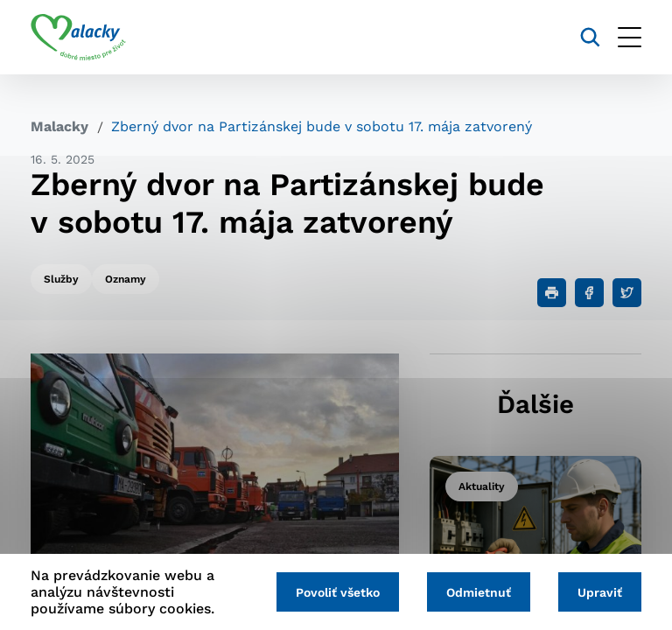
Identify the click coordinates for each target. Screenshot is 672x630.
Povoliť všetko (338, 592)
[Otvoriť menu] (630, 37)
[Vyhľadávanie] (590, 37)
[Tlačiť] (552, 293)
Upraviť (600, 592)
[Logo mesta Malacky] (78, 38)
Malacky (59, 126)
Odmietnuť (479, 592)
